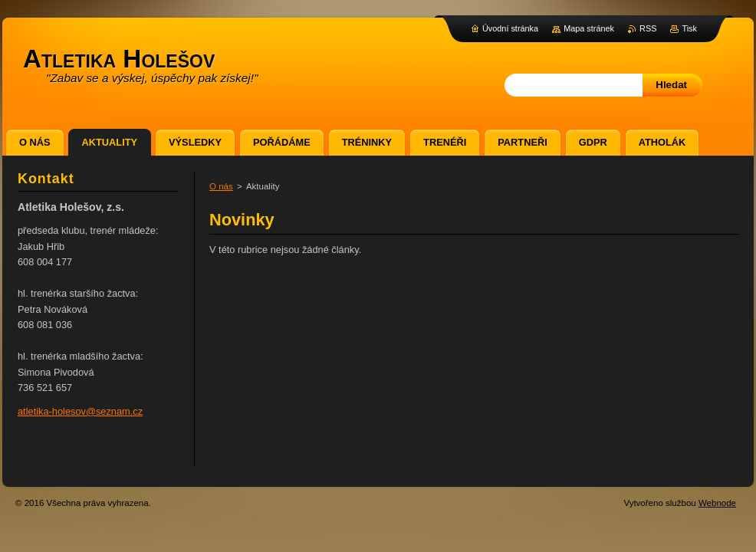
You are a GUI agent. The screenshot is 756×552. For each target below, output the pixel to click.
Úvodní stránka (510, 28)
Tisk (689, 28)
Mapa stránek (589, 28)
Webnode (717, 503)
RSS (648, 28)
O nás (221, 186)
